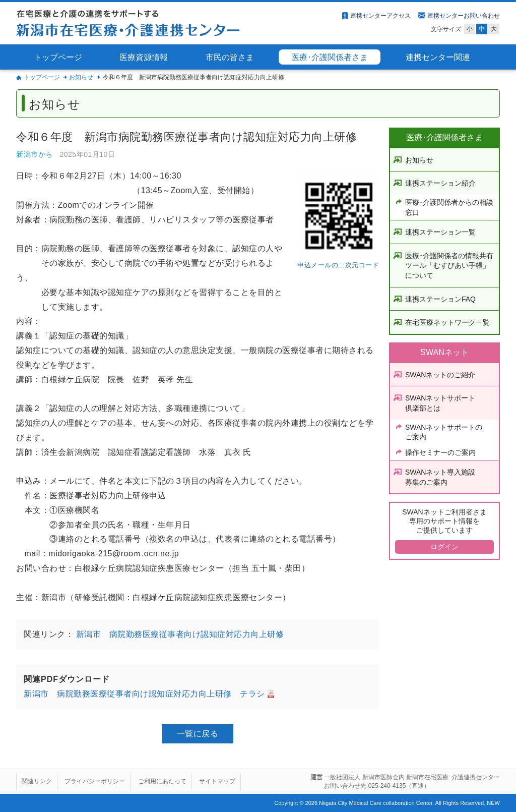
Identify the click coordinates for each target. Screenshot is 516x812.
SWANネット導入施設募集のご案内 (440, 477)
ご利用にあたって (162, 781)
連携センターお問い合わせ (464, 16)
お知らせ (81, 77)
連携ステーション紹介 (440, 183)
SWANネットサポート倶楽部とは (440, 403)
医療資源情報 (144, 57)
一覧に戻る (198, 734)
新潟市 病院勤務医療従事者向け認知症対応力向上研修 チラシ (144, 694)
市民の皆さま (230, 57)
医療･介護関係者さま (330, 57)
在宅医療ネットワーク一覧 (447, 322)
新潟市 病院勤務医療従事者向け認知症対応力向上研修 (179, 634)
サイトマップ (217, 781)
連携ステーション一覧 (440, 232)
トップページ (58, 57)
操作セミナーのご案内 (440, 452)
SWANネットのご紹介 (440, 375)
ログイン (444, 547)
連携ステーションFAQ (440, 299)
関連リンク (37, 781)
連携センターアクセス (380, 16)
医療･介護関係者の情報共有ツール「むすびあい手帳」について (449, 266)
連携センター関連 (438, 57)
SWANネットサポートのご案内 (444, 432)
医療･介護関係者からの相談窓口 (449, 207)
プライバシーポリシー (95, 781)
